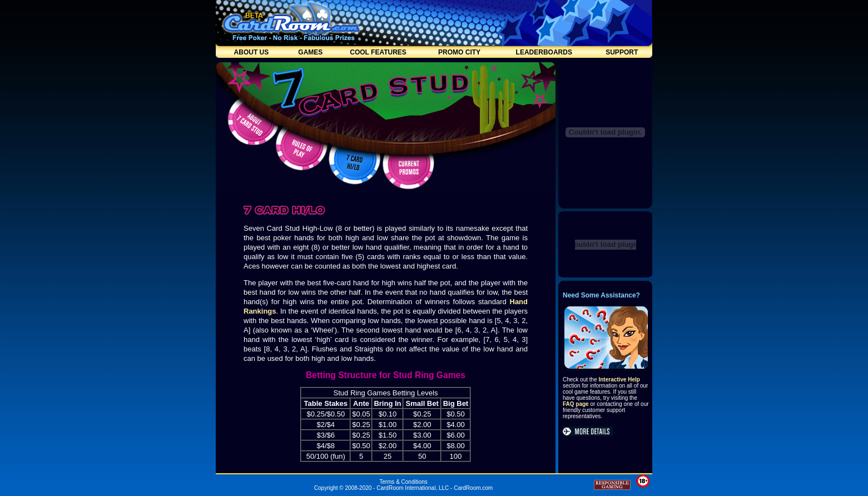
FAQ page (576, 404)
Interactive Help (619, 380)
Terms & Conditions (403, 482)
